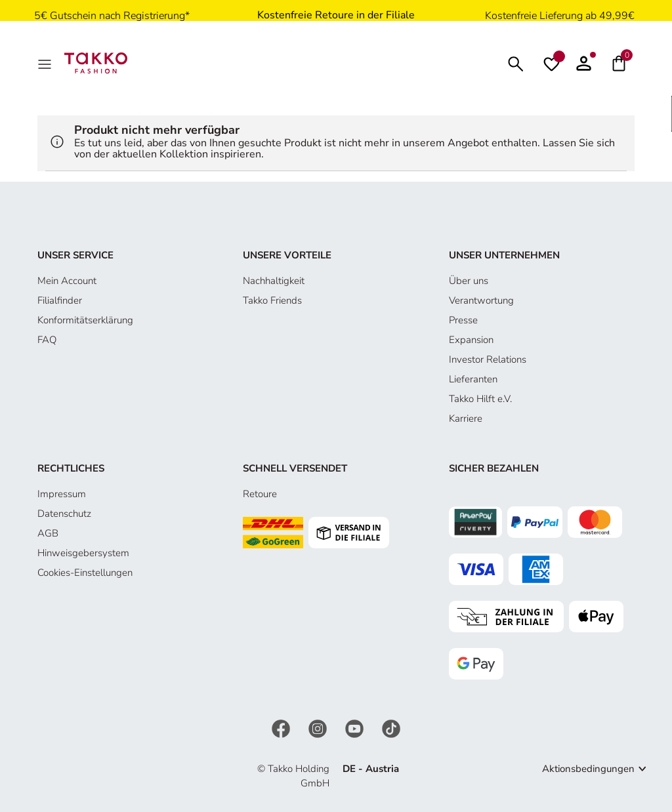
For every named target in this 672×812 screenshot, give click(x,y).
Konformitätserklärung (85, 320)
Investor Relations (488, 359)
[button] (584, 63)
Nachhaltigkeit (274, 281)
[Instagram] (319, 727)
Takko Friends (272, 300)
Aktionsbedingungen (588, 769)
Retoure (260, 494)
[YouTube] (356, 727)
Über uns (469, 281)
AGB (48, 533)
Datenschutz (64, 514)
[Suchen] (516, 63)
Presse (463, 320)
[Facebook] (282, 727)
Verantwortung (481, 300)
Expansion (471, 340)
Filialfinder (60, 300)
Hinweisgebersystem (83, 553)
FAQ (47, 340)
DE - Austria (371, 769)
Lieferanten (473, 379)
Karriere (466, 418)
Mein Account (67, 281)
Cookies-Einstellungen (85, 573)
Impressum (62, 494)
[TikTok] (391, 727)
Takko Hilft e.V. (480, 399)
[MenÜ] (46, 63)
